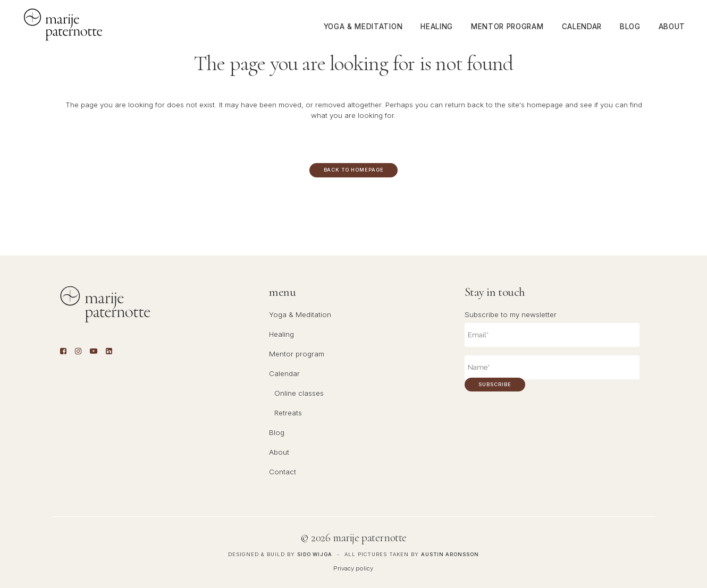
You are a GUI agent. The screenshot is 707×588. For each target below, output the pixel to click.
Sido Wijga (315, 554)
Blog (277, 432)
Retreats (288, 413)
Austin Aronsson (450, 554)
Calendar (284, 373)
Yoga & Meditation (300, 314)
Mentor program (297, 354)
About (279, 452)
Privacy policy (353, 568)
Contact (283, 472)
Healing (281, 334)
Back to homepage (354, 170)
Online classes (299, 393)
